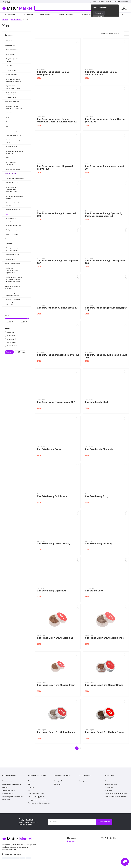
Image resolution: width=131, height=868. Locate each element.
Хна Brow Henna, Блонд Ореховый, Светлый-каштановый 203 (103, 215)
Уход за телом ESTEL (13, 255)
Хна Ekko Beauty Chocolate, (99, 449)
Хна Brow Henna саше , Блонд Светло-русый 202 (106, 120)
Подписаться (104, 822)
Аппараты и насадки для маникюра (14, 152)
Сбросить (20, 352)
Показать (9, 352)
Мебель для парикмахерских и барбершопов (12, 270)
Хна (7, 214)
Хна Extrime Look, (94, 591)
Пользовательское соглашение (116, 797)
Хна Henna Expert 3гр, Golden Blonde (56, 732)
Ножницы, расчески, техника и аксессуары (13, 80)
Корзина (124, 9)
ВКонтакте (71, 841)
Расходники (28, 15)
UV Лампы (9, 158)
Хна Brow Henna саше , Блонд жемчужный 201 (53, 73)
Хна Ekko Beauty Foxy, (97, 496)
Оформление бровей (13, 210)
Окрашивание (10, 54)
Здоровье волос (12, 75)
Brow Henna (10, 332)
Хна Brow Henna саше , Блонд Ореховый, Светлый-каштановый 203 (57, 120)
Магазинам (109, 787)
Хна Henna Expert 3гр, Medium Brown (104, 732)
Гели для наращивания (14, 131)
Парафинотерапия (12, 147)
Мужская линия (11, 70)
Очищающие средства (13, 225)
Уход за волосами (12, 50)
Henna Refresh (11, 346)
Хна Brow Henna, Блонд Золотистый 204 (56, 215)
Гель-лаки (9, 113)
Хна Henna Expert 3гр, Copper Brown (104, 685)
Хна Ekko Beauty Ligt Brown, (52, 591)
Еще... (123, 15)
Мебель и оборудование (13, 264)
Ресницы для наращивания (15, 178)
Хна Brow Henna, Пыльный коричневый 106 (106, 356)
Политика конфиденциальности (116, 794)
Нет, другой (99, 13)
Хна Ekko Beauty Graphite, (99, 544)
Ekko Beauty (10, 336)
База (7, 117)
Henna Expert (10, 342)
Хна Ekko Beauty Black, (97, 402)
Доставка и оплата (97, 2)
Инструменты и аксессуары (11, 163)
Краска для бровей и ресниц (13, 204)
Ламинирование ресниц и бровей (14, 197)
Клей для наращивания (14, 230)
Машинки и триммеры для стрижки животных (15, 294)
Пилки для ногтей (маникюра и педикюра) (14, 107)
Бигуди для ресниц (12, 234)
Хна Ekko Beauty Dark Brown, (52, 496)
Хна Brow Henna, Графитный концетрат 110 (106, 309)
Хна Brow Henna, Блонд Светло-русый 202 (57, 262)
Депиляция (9, 243)
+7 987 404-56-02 (111, 2)
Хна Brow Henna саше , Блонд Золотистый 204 (101, 73)
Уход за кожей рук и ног (14, 135)
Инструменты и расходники (11, 220)
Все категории (8, 15)
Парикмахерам (45, 15)
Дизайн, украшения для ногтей (14, 141)
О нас (107, 781)
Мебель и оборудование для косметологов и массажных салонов (14, 279)
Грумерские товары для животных (13, 287)
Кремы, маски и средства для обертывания (15, 249)
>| (86, 748)
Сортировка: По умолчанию (109, 33)
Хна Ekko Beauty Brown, (50, 449)
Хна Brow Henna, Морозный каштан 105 (58, 355)
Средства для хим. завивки (12, 60)
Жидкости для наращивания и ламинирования (11, 189)
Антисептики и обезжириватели (39, 803)
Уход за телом (10, 239)
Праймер (9, 122)
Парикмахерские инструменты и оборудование (11, 95)
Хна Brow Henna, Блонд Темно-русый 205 (105, 262)
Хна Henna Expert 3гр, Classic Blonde (104, 638)
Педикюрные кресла (13, 169)
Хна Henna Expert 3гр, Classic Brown (56, 685)
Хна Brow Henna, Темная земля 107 (56, 402)
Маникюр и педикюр (66, 15)
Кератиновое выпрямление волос (13, 87)
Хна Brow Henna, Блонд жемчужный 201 (104, 168)
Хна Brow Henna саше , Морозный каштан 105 (55, 168)
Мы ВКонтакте (123, 2)
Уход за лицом (10, 259)
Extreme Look (10, 339)
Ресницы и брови (88, 15)
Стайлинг (9, 66)
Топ (7, 126)
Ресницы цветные (12, 183)
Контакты (109, 790)
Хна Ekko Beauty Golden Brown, (53, 544)
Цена (7, 316)
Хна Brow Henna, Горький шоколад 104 (58, 308)
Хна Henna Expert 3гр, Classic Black (56, 638)
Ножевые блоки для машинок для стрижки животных (13, 302)
